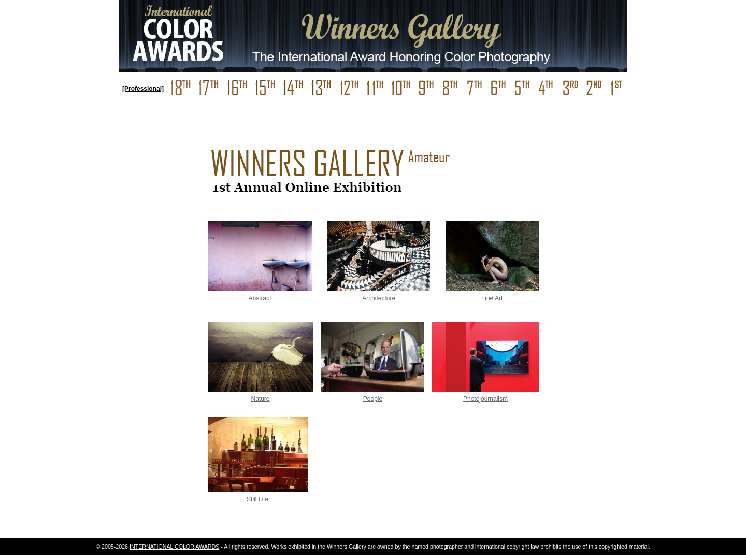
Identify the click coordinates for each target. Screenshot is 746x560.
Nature (261, 399)
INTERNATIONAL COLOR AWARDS (174, 547)
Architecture (379, 298)
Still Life (257, 499)
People (373, 399)
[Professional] (143, 89)
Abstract (260, 298)
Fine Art (492, 298)
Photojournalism (485, 399)
